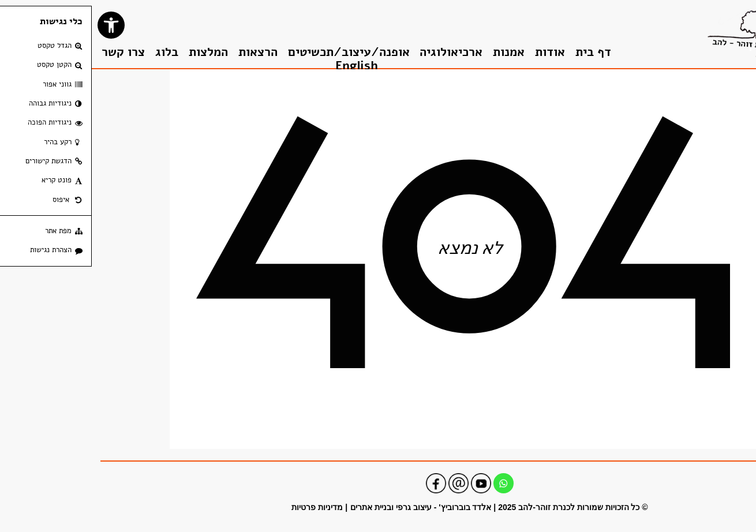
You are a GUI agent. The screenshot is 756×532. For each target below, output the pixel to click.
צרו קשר (31, 52)
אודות (458, 52)
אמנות (417, 52)
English (265, 66)
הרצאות (166, 52)
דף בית (501, 52)
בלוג (75, 52)
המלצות (117, 52)
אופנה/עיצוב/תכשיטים (257, 52)
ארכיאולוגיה (359, 52)
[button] (19, 25)
